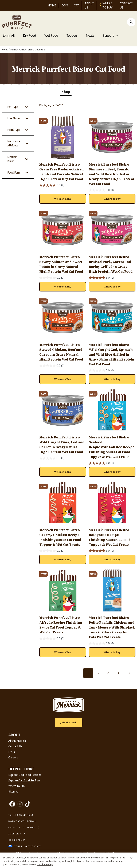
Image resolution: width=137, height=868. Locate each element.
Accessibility (17, 834)
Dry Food (30, 36)
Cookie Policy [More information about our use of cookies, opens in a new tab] (45, 864)
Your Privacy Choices (28, 846)
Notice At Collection (22, 821)
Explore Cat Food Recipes (24, 780)
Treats (90, 36)
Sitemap (13, 792)
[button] (63, 199)
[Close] (131, 858)
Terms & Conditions (21, 815)
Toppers (72, 36)
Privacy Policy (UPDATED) (24, 827)
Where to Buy (17, 786)
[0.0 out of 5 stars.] (101, 190)
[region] (68, 860)
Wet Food (51, 36)
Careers (13, 757)
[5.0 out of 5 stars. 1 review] (101, 278)
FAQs (12, 752)
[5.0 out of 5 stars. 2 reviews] (52, 185)
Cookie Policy (17, 840)
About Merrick (17, 741)
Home (5, 50)
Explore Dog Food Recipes (25, 775)
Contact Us (15, 746)
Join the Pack (69, 722)
